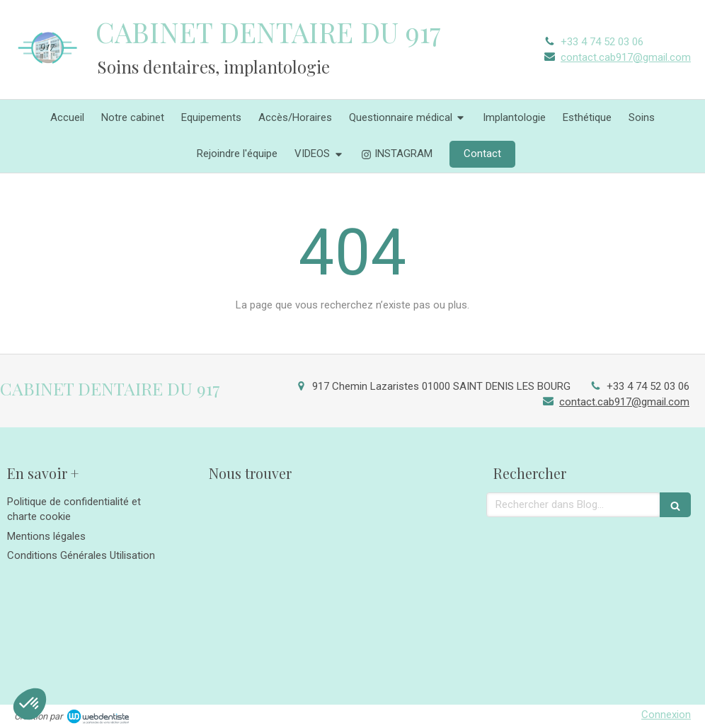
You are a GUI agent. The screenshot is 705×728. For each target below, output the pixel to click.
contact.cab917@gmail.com (626, 57)
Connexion (666, 715)
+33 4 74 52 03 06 (602, 42)
